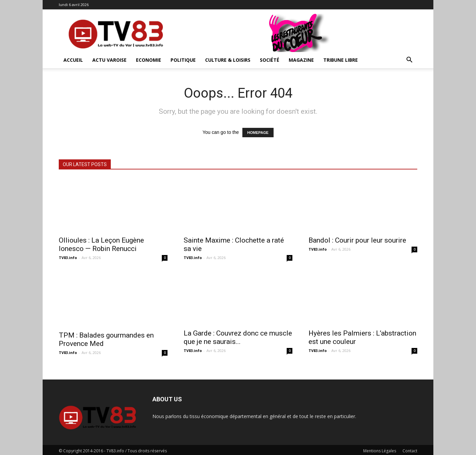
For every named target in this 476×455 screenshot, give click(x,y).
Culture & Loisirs (228, 60)
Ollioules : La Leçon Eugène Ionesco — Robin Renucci (101, 244)
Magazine (301, 60)
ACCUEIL (73, 60)
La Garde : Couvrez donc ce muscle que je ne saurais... (238, 337)
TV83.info (68, 258)
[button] (409, 61)
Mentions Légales (380, 449)
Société (270, 60)
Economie (149, 60)
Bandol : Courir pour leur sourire (357, 240)
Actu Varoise (109, 60)
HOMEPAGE (258, 133)
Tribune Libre (341, 60)
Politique (183, 60)
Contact (410, 449)
